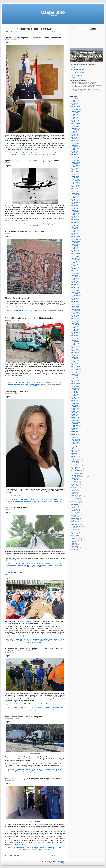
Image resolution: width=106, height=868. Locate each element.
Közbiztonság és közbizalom (17, 392)
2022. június (75, 170)
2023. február (75, 158)
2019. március (76, 230)
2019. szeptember (77, 221)
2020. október (75, 201)
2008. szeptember (77, 425)
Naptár (74, 77)
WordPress (59, 862)
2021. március (76, 193)
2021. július (75, 187)
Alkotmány (75, 450)
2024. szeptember (77, 128)
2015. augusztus (76, 297)
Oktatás (74, 528)
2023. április (75, 154)
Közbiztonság (15, 155)
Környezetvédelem (77, 498)
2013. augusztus (76, 334)
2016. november (76, 274)
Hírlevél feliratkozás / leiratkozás (80, 74)
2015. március (76, 305)
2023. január (75, 159)
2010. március (76, 397)
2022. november (76, 162)
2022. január (75, 178)
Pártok (74, 531)
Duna (62, 639)
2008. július (75, 428)
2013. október (75, 331)
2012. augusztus (76, 353)
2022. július (75, 168)
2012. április (75, 359)
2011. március (76, 379)
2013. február (75, 343)
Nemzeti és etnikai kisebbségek (80, 523)
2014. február (75, 325)
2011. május (75, 376)
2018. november (76, 236)
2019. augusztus (76, 223)
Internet (74, 492)
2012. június (75, 356)
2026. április (75, 99)
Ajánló (74, 449)
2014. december (76, 309)
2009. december (76, 402)
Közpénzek (27, 565)
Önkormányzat (26, 153)
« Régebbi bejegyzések (12, 32)
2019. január (75, 233)
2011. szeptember (77, 370)
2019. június (75, 226)
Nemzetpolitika (76, 525)
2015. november (76, 292)
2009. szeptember (77, 407)
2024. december (76, 124)
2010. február (75, 399)
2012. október (75, 349)
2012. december (76, 346)
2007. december (76, 439)
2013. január (75, 345)
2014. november (76, 311)
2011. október (75, 368)
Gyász (74, 486)
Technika (74, 543)
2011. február (75, 380)
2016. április (75, 284)
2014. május (75, 320)
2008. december (76, 421)
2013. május (75, 339)
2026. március (76, 100)
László (74, 82)
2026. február (75, 102)
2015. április (75, 303)
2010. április (75, 396)
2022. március (76, 175)
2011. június (75, 374)
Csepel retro (75, 472)
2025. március (76, 119)
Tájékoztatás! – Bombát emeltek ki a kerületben (24, 232)
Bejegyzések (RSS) (47, 863)
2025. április (75, 117)
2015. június (75, 300)
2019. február (75, 232)
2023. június (75, 151)
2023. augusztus (76, 148)
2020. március (76, 212)
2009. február (75, 418)
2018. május (75, 246)
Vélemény (75, 549)
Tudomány (75, 545)
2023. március (76, 156)
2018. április (75, 247)
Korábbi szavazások (77, 76)
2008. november (76, 422)
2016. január (75, 289)
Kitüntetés (75, 511)
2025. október (75, 108)
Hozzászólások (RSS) (58, 863)
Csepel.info (53, 12)
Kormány (74, 512)
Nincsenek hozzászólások (51, 155)
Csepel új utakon (41, 153)
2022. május (75, 171)
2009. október (75, 405)
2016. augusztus (76, 278)
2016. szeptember (77, 277)
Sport (73, 535)
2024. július (75, 131)
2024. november (76, 125)
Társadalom (31, 155)
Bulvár (74, 464)
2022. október (75, 164)
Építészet (74, 457)
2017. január (75, 271)
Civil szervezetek (34, 500)
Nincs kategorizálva (77, 526)
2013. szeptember (77, 332)
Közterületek (28, 384)
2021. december (76, 179)
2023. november (76, 144)
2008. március (76, 435)
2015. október (75, 294)
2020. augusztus (76, 204)
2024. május (75, 134)
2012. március (76, 360)
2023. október (75, 145)
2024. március (76, 137)
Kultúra (74, 515)
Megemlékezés (76, 518)
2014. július (75, 317)
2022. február (75, 176)
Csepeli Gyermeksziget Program (80, 477)
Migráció (74, 520)
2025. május (75, 116)
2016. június (75, 281)
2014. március (76, 323)
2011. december (76, 365)
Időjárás (74, 491)
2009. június (75, 411)
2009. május (75, 413)
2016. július (75, 280)
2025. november (76, 106)
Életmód (74, 455)
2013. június (75, 337)
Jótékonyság (75, 495)
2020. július (75, 206)
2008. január (75, 438)
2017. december (76, 254)
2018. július (75, 243)
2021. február (75, 195)
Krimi (73, 514)
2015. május (75, 301)
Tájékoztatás (23, 155)
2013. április (75, 340)
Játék (73, 494)
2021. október (75, 182)
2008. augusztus (76, 427)
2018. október (75, 238)
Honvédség (75, 487)
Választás (74, 548)
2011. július (75, 373)
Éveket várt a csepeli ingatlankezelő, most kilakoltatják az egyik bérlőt (34, 779)
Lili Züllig (74, 85)
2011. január (75, 382)
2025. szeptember (77, 110)
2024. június (75, 133)
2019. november (76, 218)
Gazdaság (75, 484)
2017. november (76, 255)
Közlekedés (20, 384)
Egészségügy (75, 480)
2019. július (75, 224)
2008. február (75, 436)
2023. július (75, 150)
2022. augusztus (76, 167)
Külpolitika (75, 509)
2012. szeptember (77, 351)
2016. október (75, 275)
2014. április (75, 322)
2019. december (76, 216)
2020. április (75, 210)
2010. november (76, 385)
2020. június (75, 207)
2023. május (75, 153)
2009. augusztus (76, 408)
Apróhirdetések (76, 71)
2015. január (75, 308)
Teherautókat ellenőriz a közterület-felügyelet (23, 717)
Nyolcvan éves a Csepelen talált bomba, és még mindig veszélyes (32, 161)
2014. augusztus (76, 315)
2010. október (75, 387)
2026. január (75, 103)
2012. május (75, 357)
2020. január (75, 215)
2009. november (76, 404)
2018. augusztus (76, 241)
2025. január (75, 122)
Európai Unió (75, 483)
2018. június (75, 244)
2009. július (75, 410)
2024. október (75, 127)
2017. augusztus (76, 260)
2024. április (75, 136)
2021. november (76, 181)
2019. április (75, 229)
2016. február (75, 288)
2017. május (75, 264)
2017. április (75, 266)
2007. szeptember (77, 444)
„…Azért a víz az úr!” (13, 573)
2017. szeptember (77, 258)
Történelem (75, 542)
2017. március (76, 267)
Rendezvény (75, 532)
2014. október (75, 312)
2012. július (75, 354)
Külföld (74, 508)
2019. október (75, 219)
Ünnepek (74, 461)
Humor (74, 489)
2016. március (76, 286)
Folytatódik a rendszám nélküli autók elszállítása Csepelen (29, 318)
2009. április (75, 414)
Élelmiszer (75, 453)
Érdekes (18, 153)
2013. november (76, 329)
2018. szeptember (77, 240)
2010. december (76, 383)
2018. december (76, 235)
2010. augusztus (76, 390)
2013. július (75, 336)
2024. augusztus (76, 130)
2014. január (75, 326)
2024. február (75, 139)
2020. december (76, 198)
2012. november (76, 348)
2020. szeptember (77, 202)
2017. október (75, 257)
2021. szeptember (77, 184)
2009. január (75, 419)
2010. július (75, 391)
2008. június (75, 430)
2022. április (75, 173)
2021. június (75, 189)
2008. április (75, 433)
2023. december (76, 142)
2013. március (76, 342)
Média (37, 641)
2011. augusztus (76, 371)
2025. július (75, 113)
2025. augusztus (76, 111)
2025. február (75, 120)
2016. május (75, 283)
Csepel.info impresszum (78, 73)
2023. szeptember (77, 147)
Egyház (74, 481)
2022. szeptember (77, 165)
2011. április (75, 377)
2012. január (75, 363)
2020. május (75, 209)
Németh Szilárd (76, 522)
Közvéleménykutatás (77, 506)
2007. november (76, 441)
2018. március (76, 249)
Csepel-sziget (50, 153)
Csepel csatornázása (77, 470)
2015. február (75, 306)
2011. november (76, 366)
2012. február (75, 362)
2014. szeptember (77, 314)
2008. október (75, 424)
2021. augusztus (76, 185)
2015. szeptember (77, 295)
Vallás (74, 546)
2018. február (75, 250)
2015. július (75, 298)
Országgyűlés (75, 529)
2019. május (75, 227)
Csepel (33, 153)
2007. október (75, 442)
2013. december (76, 328)
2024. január (75, 141)
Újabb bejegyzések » (58, 32)
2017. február (75, 269)
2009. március (76, 416)
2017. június (75, 263)
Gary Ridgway (76, 91)
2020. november (76, 199)
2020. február (75, 213)
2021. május (75, 190)
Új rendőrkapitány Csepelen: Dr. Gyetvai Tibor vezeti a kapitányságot (33, 38)
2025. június (75, 114)
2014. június (75, 318)
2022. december (76, 161)
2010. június (75, 393)
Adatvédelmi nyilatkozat (78, 69)
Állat (73, 452)
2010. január (75, 401)
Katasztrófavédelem (34, 224)
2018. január (75, 252)
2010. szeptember (77, 388)
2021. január (75, 196)
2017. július (75, 261)
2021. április (75, 192)
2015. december (76, 291)
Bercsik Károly (76, 463)
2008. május (75, 431)
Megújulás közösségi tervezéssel (18, 507)
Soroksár (74, 534)
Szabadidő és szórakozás (78, 537)
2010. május (75, 394)
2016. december (76, 272)
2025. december (76, 105)
